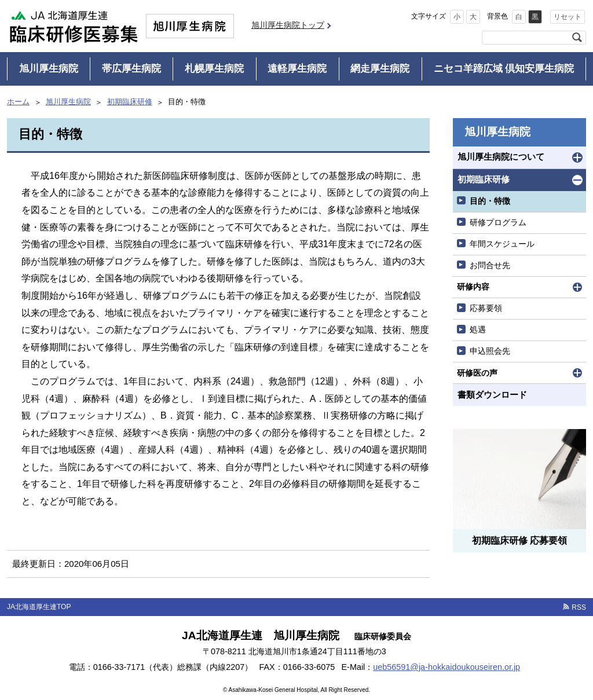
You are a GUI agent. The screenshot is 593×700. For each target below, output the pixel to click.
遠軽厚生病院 (297, 69)
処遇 (478, 329)
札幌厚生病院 (214, 69)
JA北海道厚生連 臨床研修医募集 (74, 26)
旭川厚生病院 (49, 69)
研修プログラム (498, 222)
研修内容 (473, 287)
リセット (568, 17)
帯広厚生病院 (131, 69)
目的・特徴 (490, 201)
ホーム (18, 102)
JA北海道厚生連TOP (39, 607)
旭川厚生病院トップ (288, 25)
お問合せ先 (490, 265)
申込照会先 (490, 351)
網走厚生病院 (380, 69)
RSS (579, 607)
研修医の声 (477, 373)
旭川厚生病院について (501, 157)
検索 (577, 38)
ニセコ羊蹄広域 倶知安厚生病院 (504, 69)
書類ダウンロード (492, 395)
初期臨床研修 (130, 102)
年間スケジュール (502, 244)
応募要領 (486, 308)
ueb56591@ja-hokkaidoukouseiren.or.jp (446, 667)
